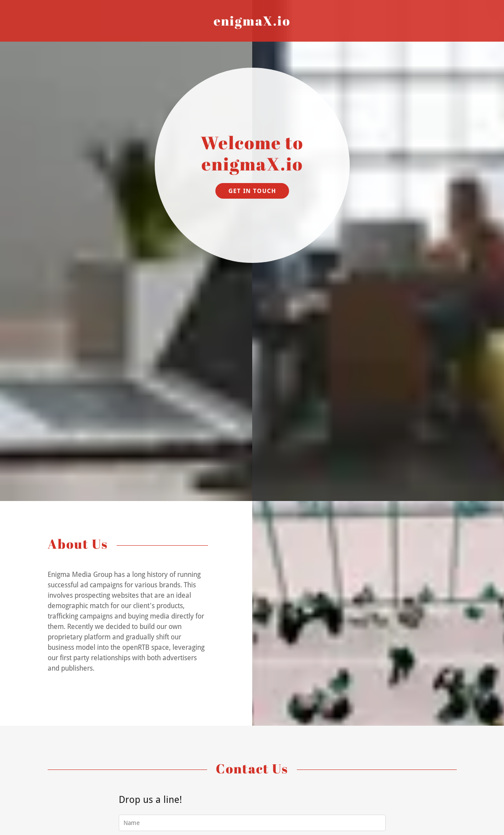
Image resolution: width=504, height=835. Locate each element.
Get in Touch (252, 191)
